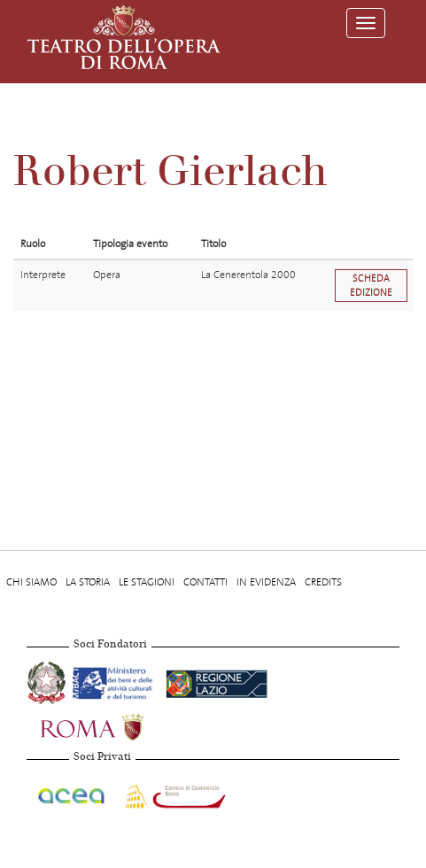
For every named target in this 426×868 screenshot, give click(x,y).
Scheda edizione (371, 285)
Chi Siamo (31, 582)
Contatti (205, 582)
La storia (88, 582)
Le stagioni (147, 582)
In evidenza (266, 582)
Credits (323, 582)
